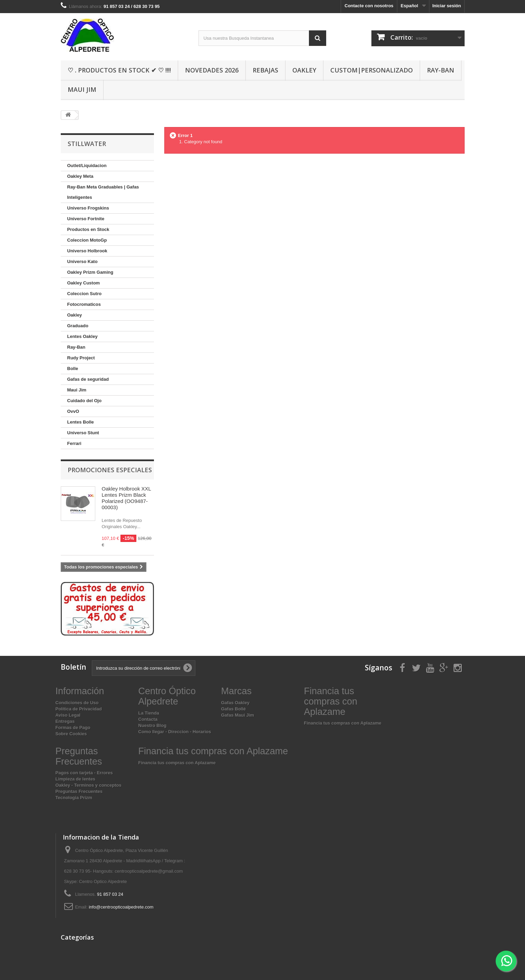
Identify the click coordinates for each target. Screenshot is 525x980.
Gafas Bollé (234, 709)
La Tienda (149, 713)
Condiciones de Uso (77, 703)
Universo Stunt (83, 433)
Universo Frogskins (88, 208)
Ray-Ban (441, 70)
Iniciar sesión (446, 6)
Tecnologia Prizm (74, 798)
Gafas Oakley (235, 703)
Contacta (148, 719)
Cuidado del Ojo (85, 401)
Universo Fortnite (86, 219)
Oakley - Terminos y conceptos (89, 785)
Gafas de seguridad (88, 379)
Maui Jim (82, 89)
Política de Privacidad (79, 709)
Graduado (78, 326)
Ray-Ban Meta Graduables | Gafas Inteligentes (103, 192)
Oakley (304, 70)
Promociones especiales (110, 470)
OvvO (73, 411)
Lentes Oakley (82, 336)
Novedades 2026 (212, 70)
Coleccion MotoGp (87, 240)
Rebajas (265, 70)
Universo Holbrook (87, 251)
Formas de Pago (73, 727)
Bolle (73, 368)
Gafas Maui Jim (238, 715)
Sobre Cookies (71, 734)
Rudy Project (81, 358)
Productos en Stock (88, 229)
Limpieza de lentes (76, 779)
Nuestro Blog (153, 725)
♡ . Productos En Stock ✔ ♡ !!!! (119, 70)
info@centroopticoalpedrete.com (121, 907)
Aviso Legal (68, 715)
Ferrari (74, 443)
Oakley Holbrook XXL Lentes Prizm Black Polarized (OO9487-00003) (127, 498)
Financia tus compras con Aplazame (343, 723)
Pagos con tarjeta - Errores (84, 773)
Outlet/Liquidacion (87, 166)
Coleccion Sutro (85, 294)
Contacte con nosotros (369, 6)
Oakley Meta (80, 176)
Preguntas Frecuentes (79, 791)
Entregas (65, 721)
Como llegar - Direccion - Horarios (175, 732)
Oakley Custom (84, 283)
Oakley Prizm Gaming (90, 272)
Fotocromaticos (84, 304)
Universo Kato (82, 261)
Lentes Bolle (81, 422)
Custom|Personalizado (372, 70)
